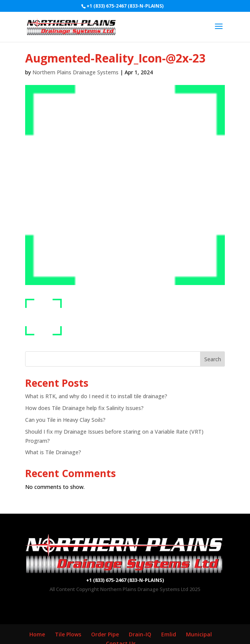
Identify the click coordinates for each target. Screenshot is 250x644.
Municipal (199, 634)
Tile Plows (68, 634)
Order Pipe (105, 634)
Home (37, 634)
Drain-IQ (140, 634)
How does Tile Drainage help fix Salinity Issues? (84, 408)
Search (213, 359)
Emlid (169, 634)
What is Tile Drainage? (53, 452)
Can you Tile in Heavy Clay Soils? (65, 420)
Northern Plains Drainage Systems (75, 72)
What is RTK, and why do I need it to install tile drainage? (96, 396)
